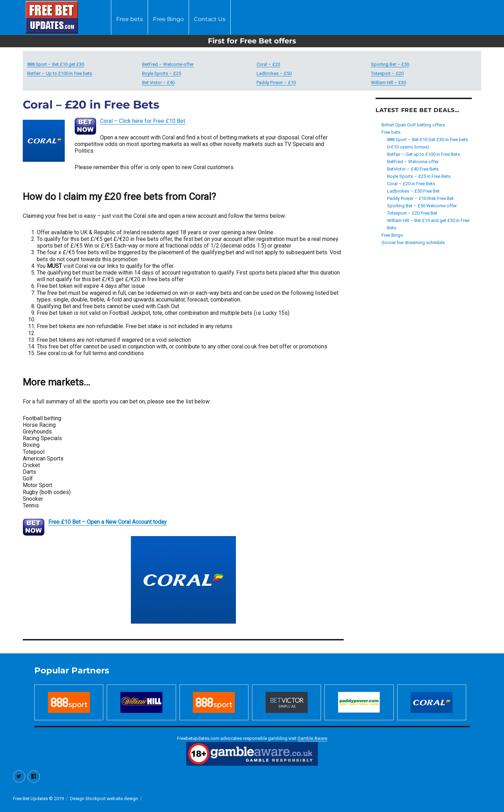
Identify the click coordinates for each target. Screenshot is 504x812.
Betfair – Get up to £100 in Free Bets (423, 154)
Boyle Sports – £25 (162, 73)
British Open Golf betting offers (413, 125)
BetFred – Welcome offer (168, 64)
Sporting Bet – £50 (390, 64)
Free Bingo (168, 19)
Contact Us (210, 19)
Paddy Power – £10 (276, 82)
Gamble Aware (312, 738)
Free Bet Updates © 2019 (38, 799)
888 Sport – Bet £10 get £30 (56, 64)
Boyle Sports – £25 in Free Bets (419, 176)
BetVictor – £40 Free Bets (413, 169)
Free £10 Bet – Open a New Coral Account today (107, 522)
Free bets (129, 19)
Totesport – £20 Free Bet (412, 213)
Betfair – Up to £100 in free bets (60, 73)
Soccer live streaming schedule (413, 242)
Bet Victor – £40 (158, 82)
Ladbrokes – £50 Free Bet (413, 191)
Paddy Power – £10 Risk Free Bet (420, 198)
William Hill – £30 (388, 82)
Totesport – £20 (387, 73)
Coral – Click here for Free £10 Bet (143, 121)
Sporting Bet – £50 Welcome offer (422, 206)
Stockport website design (112, 799)
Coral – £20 (268, 64)
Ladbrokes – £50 (274, 73)
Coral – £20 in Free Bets (411, 184)
